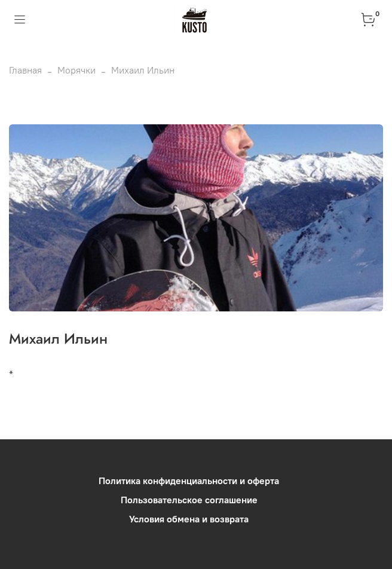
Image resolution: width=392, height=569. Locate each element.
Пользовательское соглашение (189, 500)
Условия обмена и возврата (189, 519)
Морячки (76, 70)
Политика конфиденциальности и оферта (189, 481)
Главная (25, 70)
